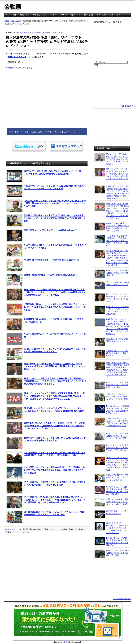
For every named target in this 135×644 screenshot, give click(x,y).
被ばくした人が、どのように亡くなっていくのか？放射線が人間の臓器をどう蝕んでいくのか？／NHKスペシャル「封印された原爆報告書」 (111, 464)
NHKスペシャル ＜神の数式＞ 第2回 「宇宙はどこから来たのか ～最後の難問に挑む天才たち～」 (111, 410)
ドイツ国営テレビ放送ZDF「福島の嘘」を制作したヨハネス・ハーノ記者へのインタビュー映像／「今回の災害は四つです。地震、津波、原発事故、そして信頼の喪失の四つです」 (46, 502)
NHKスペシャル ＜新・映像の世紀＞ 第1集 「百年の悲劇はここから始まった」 (111, 386)
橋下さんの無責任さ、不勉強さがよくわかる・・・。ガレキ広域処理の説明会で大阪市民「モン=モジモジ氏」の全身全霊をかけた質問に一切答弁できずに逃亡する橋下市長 (111, 258)
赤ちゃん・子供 (39, 15)
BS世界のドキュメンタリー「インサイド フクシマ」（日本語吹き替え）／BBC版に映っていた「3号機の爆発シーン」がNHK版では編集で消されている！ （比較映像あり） (112, 326)
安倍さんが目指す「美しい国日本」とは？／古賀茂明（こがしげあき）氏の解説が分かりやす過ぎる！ (46, 354)
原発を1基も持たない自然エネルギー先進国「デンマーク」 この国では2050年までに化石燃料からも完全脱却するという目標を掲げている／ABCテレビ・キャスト (46, 428)
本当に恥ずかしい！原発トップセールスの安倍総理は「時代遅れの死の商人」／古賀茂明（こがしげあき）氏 (46, 191)
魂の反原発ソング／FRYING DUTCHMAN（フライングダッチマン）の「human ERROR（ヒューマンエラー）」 (111, 528)
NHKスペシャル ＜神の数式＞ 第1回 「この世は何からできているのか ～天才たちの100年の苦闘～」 (111, 310)
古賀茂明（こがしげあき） (53, 32)
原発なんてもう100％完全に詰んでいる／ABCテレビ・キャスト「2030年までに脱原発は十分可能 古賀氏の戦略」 (45, 176)
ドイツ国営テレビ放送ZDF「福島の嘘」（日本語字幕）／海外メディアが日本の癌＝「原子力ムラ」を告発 (111, 241)
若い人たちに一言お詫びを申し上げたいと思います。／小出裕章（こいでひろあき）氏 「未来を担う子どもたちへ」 (111, 159)
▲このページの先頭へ (122, 599)
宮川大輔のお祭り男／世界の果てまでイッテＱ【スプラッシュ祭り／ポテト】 (111, 478)
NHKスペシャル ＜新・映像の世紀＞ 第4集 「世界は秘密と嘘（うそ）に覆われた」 (111, 449)
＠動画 (7, 21)
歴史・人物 (88, 15)
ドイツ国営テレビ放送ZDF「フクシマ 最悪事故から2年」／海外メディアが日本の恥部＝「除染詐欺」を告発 (46, 487)
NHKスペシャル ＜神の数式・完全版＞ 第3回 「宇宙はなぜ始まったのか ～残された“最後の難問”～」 (111, 490)
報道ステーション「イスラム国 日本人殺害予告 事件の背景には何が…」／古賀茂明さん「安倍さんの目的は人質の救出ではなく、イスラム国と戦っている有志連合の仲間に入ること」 (46, 398)
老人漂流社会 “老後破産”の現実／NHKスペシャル (111, 342)
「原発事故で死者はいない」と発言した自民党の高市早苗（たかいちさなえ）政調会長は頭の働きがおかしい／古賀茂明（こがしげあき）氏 (46, 310)
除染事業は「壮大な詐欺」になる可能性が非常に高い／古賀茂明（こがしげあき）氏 (45, 324)
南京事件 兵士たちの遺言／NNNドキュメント (111, 514)
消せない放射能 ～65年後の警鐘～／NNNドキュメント (111, 286)
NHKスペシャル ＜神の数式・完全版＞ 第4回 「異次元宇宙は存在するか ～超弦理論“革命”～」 (111, 541)
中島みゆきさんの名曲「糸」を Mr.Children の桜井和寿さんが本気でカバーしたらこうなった (112, 227)
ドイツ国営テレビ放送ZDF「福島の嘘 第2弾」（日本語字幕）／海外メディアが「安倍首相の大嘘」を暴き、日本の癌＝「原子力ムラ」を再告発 (46, 472)
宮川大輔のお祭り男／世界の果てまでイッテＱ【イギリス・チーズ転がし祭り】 (111, 503)
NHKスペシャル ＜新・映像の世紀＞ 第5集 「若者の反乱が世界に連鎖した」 (111, 554)
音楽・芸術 (25, 15)
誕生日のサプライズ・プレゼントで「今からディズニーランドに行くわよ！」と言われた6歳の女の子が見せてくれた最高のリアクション (112, 175)
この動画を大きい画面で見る (19, 68)
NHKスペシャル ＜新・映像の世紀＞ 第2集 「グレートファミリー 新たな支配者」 (111, 437)
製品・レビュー (116, 15)
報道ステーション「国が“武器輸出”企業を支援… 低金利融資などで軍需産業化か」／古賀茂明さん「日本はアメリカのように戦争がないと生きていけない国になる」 (46, 384)
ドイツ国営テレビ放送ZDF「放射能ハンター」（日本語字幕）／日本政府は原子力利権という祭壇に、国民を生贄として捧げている (46, 458)
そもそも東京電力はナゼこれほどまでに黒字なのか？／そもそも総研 (46, 339)
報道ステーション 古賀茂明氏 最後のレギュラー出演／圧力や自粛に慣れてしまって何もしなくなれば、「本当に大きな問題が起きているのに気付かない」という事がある (46, 295)
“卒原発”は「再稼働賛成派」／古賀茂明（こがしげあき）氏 (43, 265)
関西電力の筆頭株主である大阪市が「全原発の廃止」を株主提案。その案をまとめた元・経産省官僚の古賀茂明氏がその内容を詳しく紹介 (46, 221)
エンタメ (53, 15)
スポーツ (64, 15)
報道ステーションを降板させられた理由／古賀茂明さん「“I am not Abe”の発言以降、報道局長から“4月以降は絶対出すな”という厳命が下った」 (46, 369)
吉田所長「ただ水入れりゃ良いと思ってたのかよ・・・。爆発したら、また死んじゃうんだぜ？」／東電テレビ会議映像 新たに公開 (46, 413)
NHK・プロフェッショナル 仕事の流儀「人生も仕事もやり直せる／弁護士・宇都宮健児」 (111, 298)
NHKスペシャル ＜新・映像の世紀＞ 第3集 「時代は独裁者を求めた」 (111, 274)
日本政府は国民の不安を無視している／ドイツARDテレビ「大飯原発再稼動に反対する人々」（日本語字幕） (45, 517)
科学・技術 (76, 15)
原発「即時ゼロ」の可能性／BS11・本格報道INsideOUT (42, 235)
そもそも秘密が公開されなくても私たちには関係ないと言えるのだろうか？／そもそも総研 (46, 250)
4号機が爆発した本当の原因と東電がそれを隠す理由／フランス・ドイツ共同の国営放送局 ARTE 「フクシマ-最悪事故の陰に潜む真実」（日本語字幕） (112, 192)
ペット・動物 (11, 15)
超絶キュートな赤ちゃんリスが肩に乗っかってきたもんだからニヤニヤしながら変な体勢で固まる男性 (46, 443)
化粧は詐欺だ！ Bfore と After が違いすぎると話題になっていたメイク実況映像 (111, 397)
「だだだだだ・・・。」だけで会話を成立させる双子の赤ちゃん (111, 354)
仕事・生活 (101, 15)
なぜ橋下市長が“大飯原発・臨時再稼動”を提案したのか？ (42, 280)
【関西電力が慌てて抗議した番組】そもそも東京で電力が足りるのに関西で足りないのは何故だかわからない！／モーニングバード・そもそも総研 (46, 206)
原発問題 (38, 32)
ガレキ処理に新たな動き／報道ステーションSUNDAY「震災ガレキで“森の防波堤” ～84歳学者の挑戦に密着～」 (112, 423)
